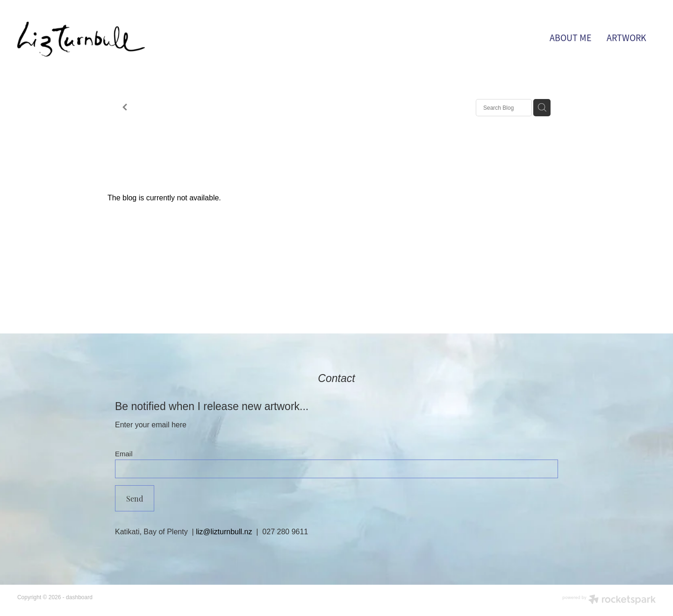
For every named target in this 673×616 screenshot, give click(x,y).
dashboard (79, 597)
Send (135, 498)
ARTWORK (626, 38)
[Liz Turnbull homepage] (81, 39)
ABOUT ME (571, 38)
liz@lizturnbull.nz (224, 532)
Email (124, 454)
